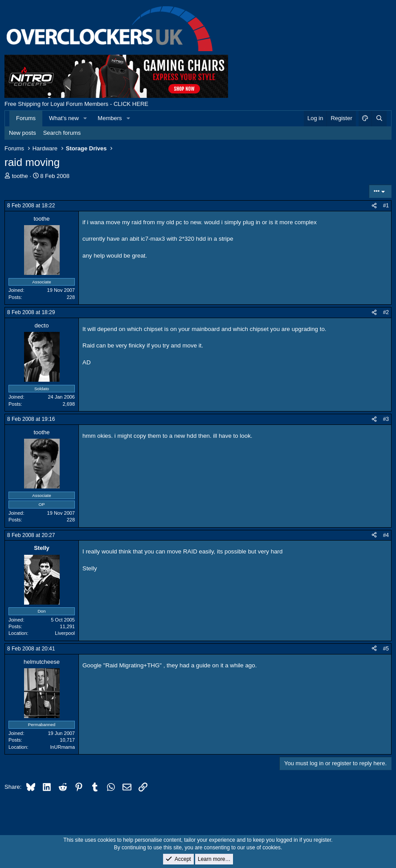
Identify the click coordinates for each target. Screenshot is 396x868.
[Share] (374, 206)
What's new (64, 118)
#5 (386, 649)
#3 (386, 419)
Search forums (62, 133)
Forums (26, 118)
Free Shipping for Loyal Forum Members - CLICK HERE (76, 104)
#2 (386, 312)
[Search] (379, 118)
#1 (386, 206)
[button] (86, 118)
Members (110, 118)
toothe (20, 176)
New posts (22, 133)
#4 (386, 535)
